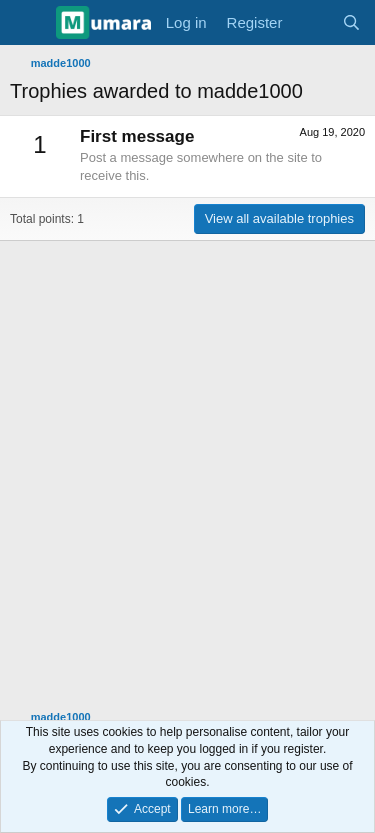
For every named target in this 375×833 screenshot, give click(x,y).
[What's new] (311, 22)
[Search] (351, 22)
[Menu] (27, 23)
